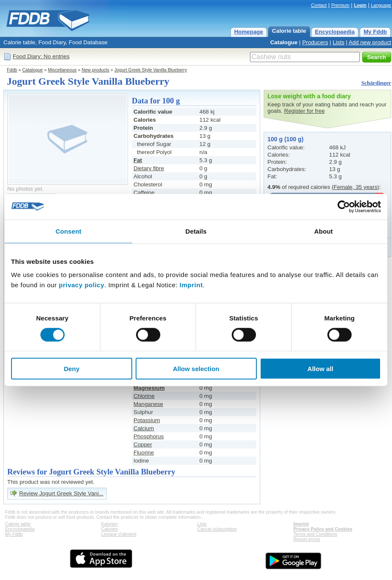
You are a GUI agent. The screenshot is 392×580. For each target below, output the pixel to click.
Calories (109, 529)
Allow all (320, 369)
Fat (138, 160)
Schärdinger (376, 83)
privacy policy (81, 285)
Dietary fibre (149, 168)
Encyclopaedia (335, 32)
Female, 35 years (356, 187)
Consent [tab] (69, 231)
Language (381, 5)
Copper (143, 444)
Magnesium (149, 388)
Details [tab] (196, 231)
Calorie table (289, 31)
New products (95, 70)
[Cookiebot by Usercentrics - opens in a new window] (344, 206)
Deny (72, 369)
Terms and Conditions (315, 534)
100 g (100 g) (285, 139)
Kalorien (109, 524)
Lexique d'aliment (119, 534)
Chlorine (144, 396)
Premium (340, 5)
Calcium (144, 428)
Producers (315, 42)
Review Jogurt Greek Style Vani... (61, 493)
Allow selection (196, 369)
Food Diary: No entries (41, 56)
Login (360, 5)
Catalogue (284, 42)
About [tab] (324, 231)
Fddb (12, 70)
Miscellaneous (62, 70)
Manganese (148, 404)
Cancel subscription (217, 529)
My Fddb (375, 32)
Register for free (304, 111)
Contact (319, 5)
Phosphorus (149, 436)
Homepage (249, 32)
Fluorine (144, 453)
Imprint (191, 285)
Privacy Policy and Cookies (323, 529)
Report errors (307, 539)
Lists (338, 42)
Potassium (147, 420)
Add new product (370, 42)
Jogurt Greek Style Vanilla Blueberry (151, 70)
